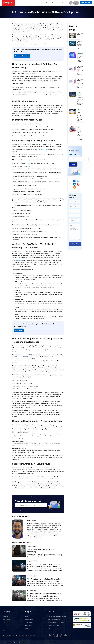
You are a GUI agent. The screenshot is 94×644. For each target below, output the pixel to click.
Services (36, 3)
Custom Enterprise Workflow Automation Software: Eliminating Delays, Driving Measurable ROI (44, 596)
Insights (59, 3)
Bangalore (33, 636)
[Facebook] (75, 181)
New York (5, 636)
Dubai (23, 636)
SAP (49, 628)
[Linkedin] (75, 184)
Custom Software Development (57, 617)
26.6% (26, 357)
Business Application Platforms (56, 623)
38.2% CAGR (49, 200)
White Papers (29, 620)
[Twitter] (78, 181)
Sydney (18, 636)
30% (29, 163)
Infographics (29, 625)
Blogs (27, 617)
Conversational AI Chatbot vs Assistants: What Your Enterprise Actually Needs (44, 565)
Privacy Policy (40, 642)
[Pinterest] (78, 184)
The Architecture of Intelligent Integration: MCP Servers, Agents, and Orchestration (45, 580)
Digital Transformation (54, 620)
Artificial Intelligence (18, 261)
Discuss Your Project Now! (22, 56)
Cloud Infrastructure (53, 625)
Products (53, 3)
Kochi (28, 636)
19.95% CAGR (44, 150)
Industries (43, 3)
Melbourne (12, 636)
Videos (27, 628)
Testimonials (6, 620)
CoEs (48, 3)
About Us (5, 617)
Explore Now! (19, 330)
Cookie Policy (53, 642)
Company (65, 3)
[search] (71, 3)
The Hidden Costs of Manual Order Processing (41, 551)
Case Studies (29, 623)
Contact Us (6, 623)
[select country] (76, 3)
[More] (75, 187)
